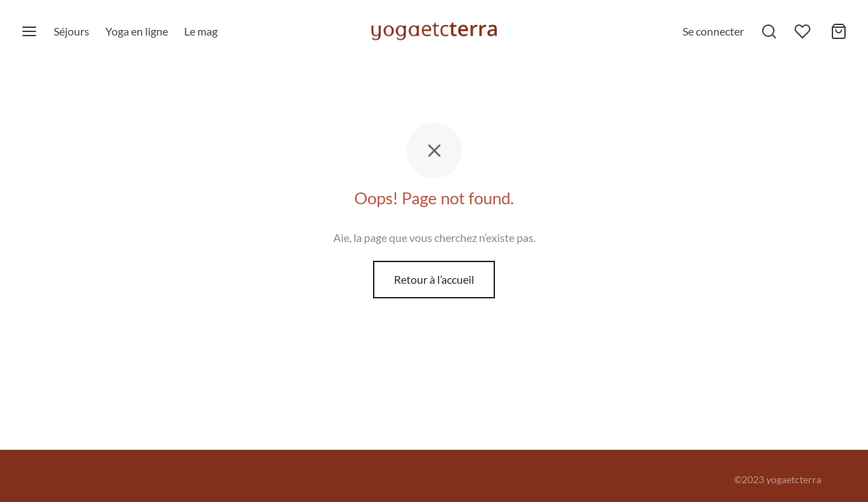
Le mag (201, 31)
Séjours (71, 31)
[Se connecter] (713, 31)
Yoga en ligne (137, 31)
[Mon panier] (839, 31)
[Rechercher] (769, 31)
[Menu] (29, 31)
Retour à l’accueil (434, 279)
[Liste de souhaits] (804, 31)
